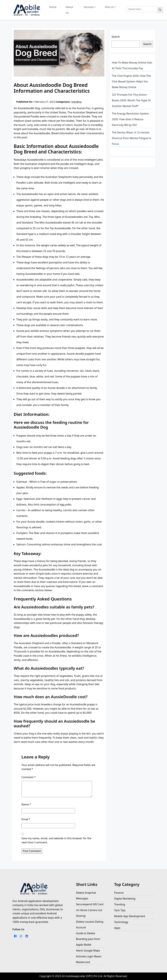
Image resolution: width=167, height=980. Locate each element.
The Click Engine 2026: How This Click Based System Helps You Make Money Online (131, 81)
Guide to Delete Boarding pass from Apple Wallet (88, 939)
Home (53, 7)
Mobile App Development (130, 916)
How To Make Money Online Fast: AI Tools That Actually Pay (132, 65)
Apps (117, 928)
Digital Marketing (125, 899)
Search (116, 37)
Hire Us (109, 7)
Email (26, 819)
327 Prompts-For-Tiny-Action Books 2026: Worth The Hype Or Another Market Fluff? (131, 100)
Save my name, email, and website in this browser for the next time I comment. (56, 840)
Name (26, 804)
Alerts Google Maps (88, 951)
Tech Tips (120, 910)
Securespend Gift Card (90, 904)
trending (77, 102)
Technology (121, 922)
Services (89, 7)
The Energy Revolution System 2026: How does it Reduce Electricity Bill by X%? (130, 119)
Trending (120, 904)
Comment (29, 777)
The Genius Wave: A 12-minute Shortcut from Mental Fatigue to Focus (132, 138)
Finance (119, 893)
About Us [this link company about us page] (69, 10)
